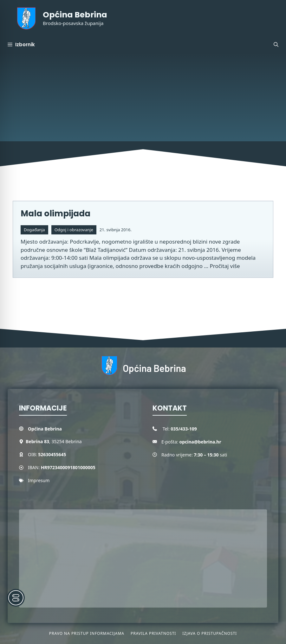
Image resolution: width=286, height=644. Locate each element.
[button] (276, 45)
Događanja (34, 230)
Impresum (39, 480)
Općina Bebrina (75, 15)
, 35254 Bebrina (54, 441)
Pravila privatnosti (153, 633)
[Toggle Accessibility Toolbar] (16, 598)
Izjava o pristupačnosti (210, 633)
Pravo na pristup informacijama (87, 633)
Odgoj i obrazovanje (74, 230)
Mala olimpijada (55, 214)
